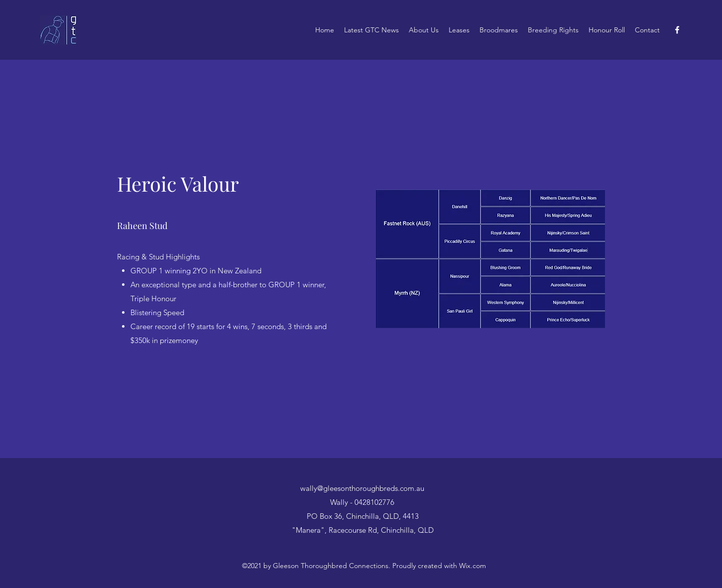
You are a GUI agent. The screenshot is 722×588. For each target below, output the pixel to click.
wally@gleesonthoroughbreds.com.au (362, 488)
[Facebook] (677, 30)
